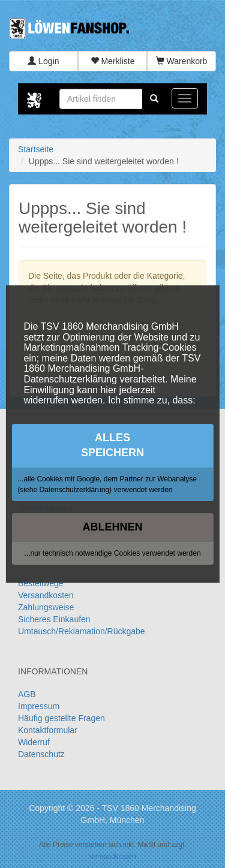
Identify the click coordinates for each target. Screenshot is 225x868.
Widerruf (34, 742)
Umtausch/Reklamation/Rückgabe (82, 631)
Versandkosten (46, 595)
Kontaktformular (48, 730)
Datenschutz (41, 754)
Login (43, 61)
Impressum (39, 706)
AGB (27, 694)
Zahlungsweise (46, 607)
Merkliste (113, 61)
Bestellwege (41, 583)
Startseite (36, 149)
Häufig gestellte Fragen (61, 718)
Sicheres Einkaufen (54, 619)
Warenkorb (182, 61)
